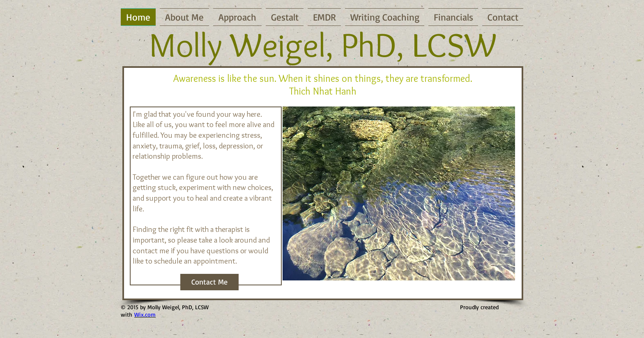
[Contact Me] (209, 282)
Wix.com (145, 314)
